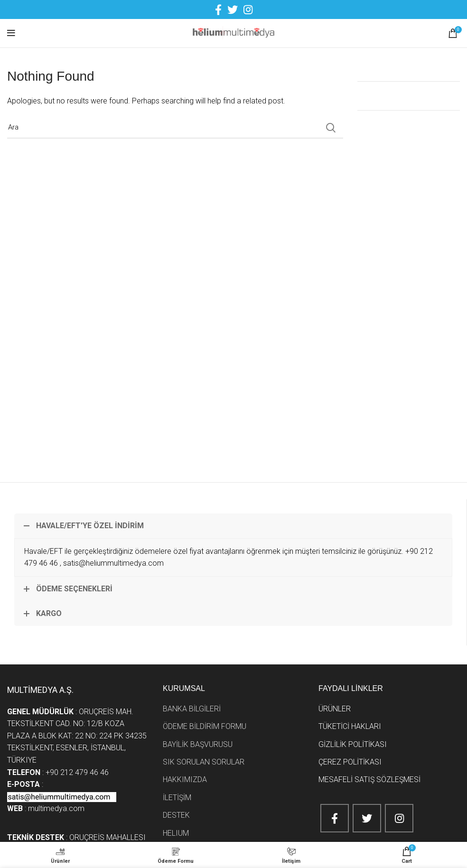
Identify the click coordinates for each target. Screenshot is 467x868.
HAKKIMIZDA (185, 779)
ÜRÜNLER (335, 709)
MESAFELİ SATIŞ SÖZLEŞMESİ (369, 779)
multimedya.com (57, 808)
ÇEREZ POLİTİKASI (350, 762)
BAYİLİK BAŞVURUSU (198, 744)
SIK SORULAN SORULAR (204, 762)
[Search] (175, 128)
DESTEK (176, 815)
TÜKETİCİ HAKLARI (350, 726)
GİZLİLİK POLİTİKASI (353, 744)
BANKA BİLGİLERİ (192, 709)
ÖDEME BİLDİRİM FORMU (205, 726)
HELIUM (176, 833)
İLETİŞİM (177, 798)
